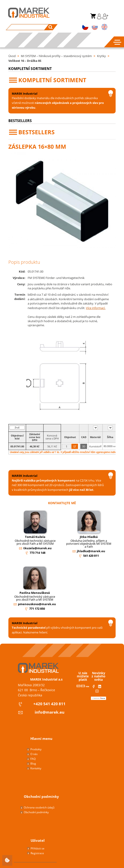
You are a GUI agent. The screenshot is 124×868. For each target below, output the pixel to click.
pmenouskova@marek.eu (37, 604)
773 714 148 (38, 553)
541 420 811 (91, 556)
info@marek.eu (50, 712)
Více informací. (96, 308)
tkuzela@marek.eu (38, 548)
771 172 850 (37, 609)
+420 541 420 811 (49, 704)
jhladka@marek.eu (91, 551)
